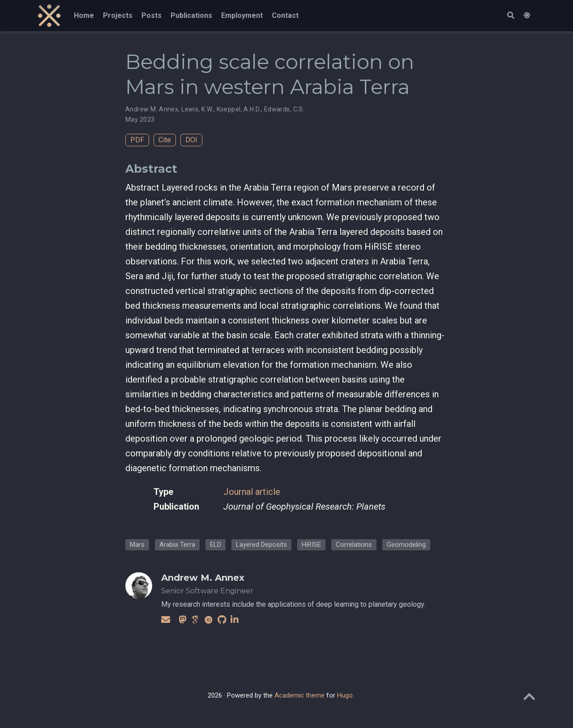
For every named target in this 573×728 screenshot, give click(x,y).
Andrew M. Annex (152, 109)
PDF (137, 140)
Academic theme (299, 695)
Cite (165, 140)
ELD (216, 545)
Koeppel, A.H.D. (239, 109)
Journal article (252, 492)
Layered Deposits (261, 545)
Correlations (354, 545)
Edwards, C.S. (284, 109)
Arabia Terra (177, 545)
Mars (137, 545)
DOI (191, 140)
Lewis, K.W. (197, 109)
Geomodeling (406, 545)
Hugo (345, 695)
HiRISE (311, 545)
